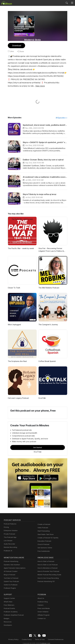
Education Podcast (44, 538)
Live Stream (8, 537)
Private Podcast (9, 531)
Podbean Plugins (10, 585)
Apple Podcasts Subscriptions (14, 565)
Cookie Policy (27, 636)
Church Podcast (43, 541)
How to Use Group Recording (47, 575)
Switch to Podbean (10, 582)
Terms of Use (40, 636)
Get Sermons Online (44, 545)
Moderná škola (32, 40)
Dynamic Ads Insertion (11, 561)
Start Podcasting (43, 528)
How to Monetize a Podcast (47, 565)
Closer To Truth (14, 285)
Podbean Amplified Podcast (13, 612)
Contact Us (41, 615)
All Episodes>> (62, 114)
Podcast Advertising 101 (46, 578)
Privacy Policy (15, 636)
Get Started (38, 444)
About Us (41, 595)
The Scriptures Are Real (17, 358)
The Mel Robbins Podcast (48, 285)
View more (27, 83)
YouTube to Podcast (11, 575)
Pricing (6, 524)
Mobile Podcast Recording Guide (49, 572)
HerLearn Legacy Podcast (18, 395)
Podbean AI (8, 547)
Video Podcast (42, 524)
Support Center (9, 595)
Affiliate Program (43, 612)
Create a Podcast (43, 521)
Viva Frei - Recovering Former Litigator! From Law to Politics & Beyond (51, 247)
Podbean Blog (42, 599)
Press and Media (43, 605)
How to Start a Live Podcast (47, 561)
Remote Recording (10, 544)
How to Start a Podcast (45, 558)
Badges (6, 615)
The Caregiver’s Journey (48, 321)
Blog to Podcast (9, 572)
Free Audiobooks (43, 548)
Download (16, 45)
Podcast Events (9, 605)
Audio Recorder (9, 541)
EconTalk (42, 395)
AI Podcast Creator (10, 568)
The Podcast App (10, 534)
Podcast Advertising (10, 558)
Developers (8, 622)
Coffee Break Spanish (47, 358)
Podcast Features (10, 521)
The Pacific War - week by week (20, 245)
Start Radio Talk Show (45, 531)
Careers (40, 602)
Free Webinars (9, 602)
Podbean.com (44, 640)
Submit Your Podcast (11, 578)
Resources (7, 619)
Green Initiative (43, 609)
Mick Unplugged (14, 321)
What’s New (8, 599)
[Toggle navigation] (72, 3)
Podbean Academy (10, 609)
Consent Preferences (54, 636)
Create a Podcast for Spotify (47, 535)
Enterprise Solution (10, 527)
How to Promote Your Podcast (48, 568)
